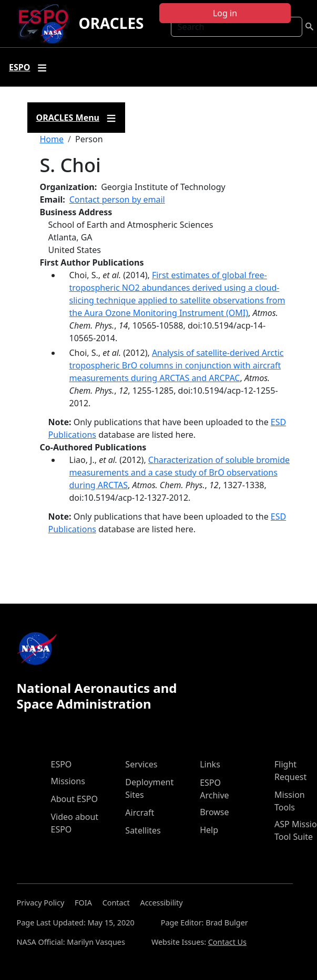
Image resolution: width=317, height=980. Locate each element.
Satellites (143, 830)
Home (52, 139)
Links (210, 764)
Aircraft (140, 813)
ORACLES (111, 23)
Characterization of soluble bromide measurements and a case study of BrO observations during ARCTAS (180, 472)
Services (141, 764)
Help (209, 830)
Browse (214, 812)
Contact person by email (117, 199)
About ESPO (74, 799)
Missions (68, 781)
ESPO (62, 764)
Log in (225, 13)
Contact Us (227, 942)
